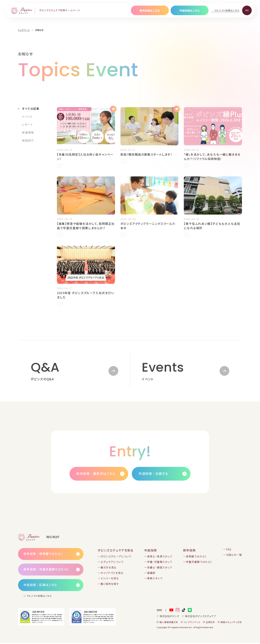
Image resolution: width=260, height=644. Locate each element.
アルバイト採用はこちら (227, 10)
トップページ (24, 30)
